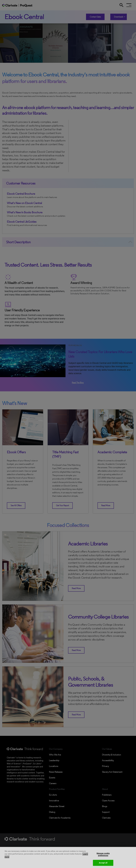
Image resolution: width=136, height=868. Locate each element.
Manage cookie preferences (103, 857)
